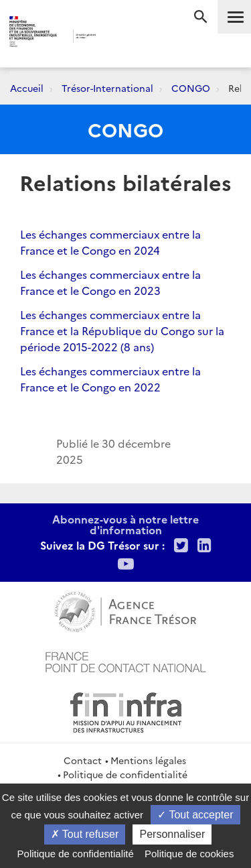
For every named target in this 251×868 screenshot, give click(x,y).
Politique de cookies (189, 854)
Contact (83, 760)
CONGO (191, 88)
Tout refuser (85, 834)
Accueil (27, 88)
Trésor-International (107, 88)
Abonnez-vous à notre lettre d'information (125, 524)
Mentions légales (148, 760)
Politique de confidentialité (125, 774)
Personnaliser (172, 834)
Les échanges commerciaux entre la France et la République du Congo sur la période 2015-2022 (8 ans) (122, 330)
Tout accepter (195, 815)
